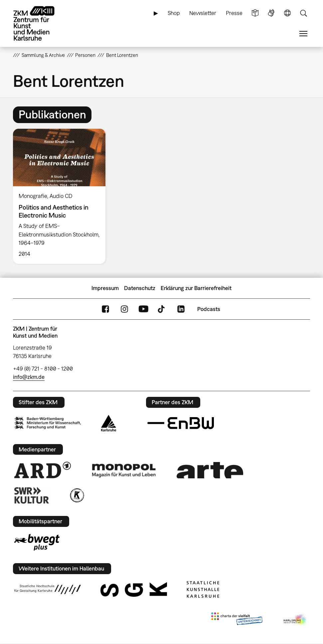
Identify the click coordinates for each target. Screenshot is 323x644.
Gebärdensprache (271, 13)
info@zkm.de (29, 377)
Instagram (124, 309)
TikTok (162, 309)
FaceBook (105, 309)
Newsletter (203, 13)
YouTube (143, 309)
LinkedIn (181, 309)
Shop (174, 13)
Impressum (105, 288)
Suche (303, 13)
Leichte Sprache (255, 13)
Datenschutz (140, 288)
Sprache (287, 13)
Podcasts (209, 309)
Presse (234, 13)
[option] (62, 196)
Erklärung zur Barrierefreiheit (196, 288)
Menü (303, 34)
